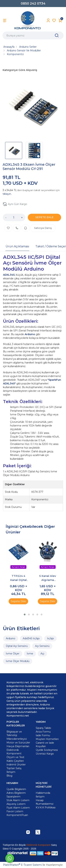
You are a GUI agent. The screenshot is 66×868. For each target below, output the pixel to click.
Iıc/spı (50, 638)
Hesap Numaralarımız (45, 802)
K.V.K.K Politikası (46, 807)
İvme (30, 654)
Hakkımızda (43, 793)
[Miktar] (14, 217)
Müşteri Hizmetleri (47, 739)
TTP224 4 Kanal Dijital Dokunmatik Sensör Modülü (18, 578)
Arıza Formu (43, 732)
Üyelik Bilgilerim (16, 789)
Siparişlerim (13, 797)
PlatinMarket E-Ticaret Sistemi (22, 865)
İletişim (40, 797)
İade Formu (43, 735)
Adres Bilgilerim (16, 793)
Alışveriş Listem (16, 804)
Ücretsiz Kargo (45, 754)
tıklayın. (7, 194)
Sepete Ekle (18, 601)
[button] (25, 614)
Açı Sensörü (42, 646)
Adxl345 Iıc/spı (31, 638)
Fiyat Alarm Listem (18, 808)
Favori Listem (15, 811)
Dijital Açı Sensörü (17, 646)
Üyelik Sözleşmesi (47, 750)
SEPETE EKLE (44, 217)
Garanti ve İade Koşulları (45, 745)
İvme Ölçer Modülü (18, 661)
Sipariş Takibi (43, 728)
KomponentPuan (17, 815)
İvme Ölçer (13, 654)
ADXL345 (9, 275)
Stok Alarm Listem (18, 800)
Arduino (30, 334)
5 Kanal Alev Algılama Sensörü (48, 578)
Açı (42, 654)
